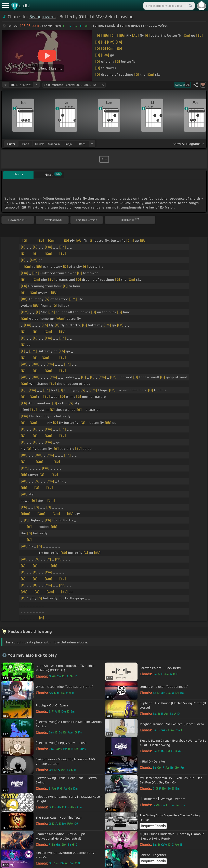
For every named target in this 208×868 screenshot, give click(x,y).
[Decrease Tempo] (5, 85)
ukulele (40, 144)
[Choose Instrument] (92, 144)
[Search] (190, 6)
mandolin (54, 144)
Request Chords (153, 826)
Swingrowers (43, 17)
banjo (68, 144)
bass (82, 144)
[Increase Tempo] (37, 85)
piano (25, 144)
